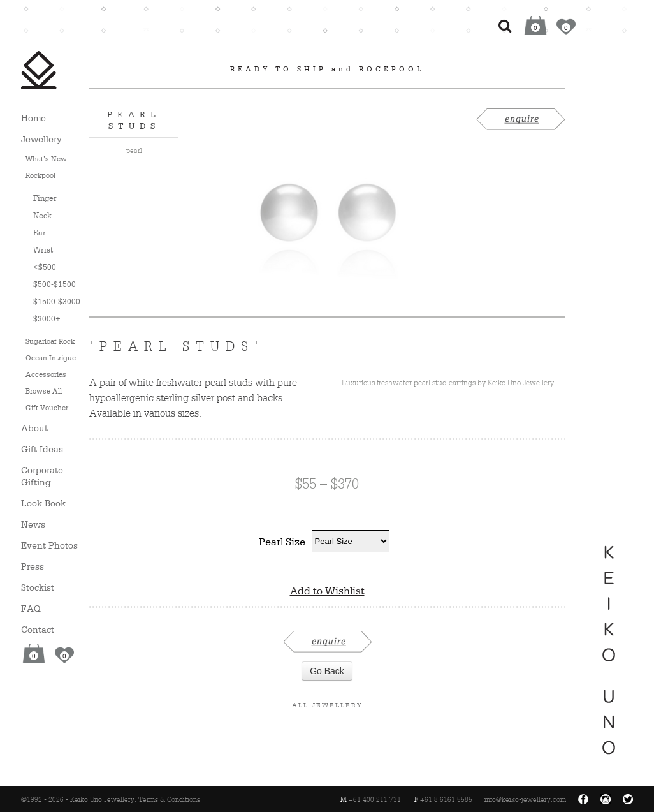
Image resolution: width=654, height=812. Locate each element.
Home (33, 118)
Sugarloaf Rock (50, 341)
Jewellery (41, 139)
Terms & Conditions (169, 799)
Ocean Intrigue (51, 358)
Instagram (606, 799)
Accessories (46, 374)
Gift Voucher (47, 408)
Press (33, 566)
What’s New (46, 159)
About (34, 428)
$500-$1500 (54, 284)
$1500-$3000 (57, 301)
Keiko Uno (39, 70)
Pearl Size (282, 542)
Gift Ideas (42, 449)
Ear (40, 233)
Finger (45, 198)
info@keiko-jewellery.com (525, 799)
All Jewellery (327, 705)
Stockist (38, 587)
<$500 (45, 267)
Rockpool (40, 175)
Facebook (583, 799)
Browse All (44, 391)
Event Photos (49, 545)
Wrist (43, 250)
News (33, 524)
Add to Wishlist (327, 591)
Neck (42, 215)
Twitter (628, 799)
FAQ (31, 608)
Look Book (43, 503)
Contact (38, 629)
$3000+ (47, 319)
